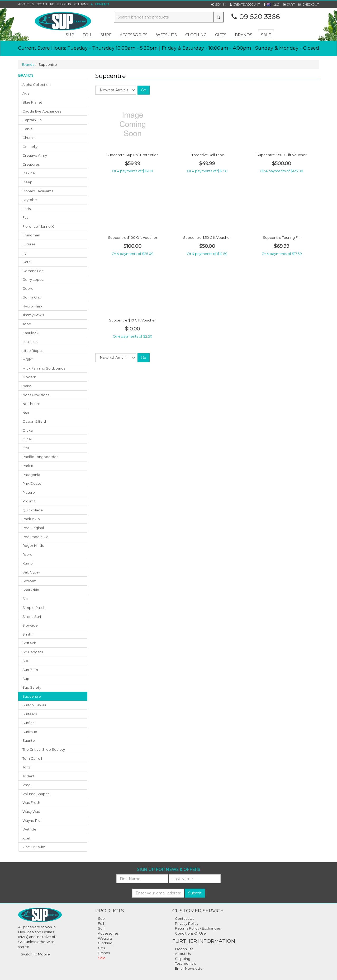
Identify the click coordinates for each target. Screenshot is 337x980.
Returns (81, 4)
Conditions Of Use (190, 933)
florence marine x (38, 226)
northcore (31, 404)
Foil (101, 923)
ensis (27, 209)
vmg (27, 785)
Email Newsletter (189, 968)
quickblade (33, 510)
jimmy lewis (33, 315)
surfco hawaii (34, 705)
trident (29, 776)
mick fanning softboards (44, 368)
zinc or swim (34, 847)
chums (28, 138)
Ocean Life (45, 4)
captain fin (32, 120)
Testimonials (185, 963)
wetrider (30, 829)
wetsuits (166, 35)
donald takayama (38, 191)
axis (26, 93)
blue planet (32, 102)
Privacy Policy (187, 923)
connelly (30, 147)
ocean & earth (35, 421)
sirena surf (32, 617)
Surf (101, 928)
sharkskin (31, 590)
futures (29, 244)
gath (27, 262)
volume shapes (36, 794)
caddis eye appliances (42, 111)
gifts (221, 35)
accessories (134, 35)
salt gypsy (31, 572)
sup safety (32, 687)
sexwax (29, 581)
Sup (101, 918)
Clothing (105, 943)
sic (25, 599)
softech (29, 643)
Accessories (108, 933)
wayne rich (32, 820)
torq (26, 767)
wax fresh (31, 802)
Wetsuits (105, 938)
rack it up (31, 519)
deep (27, 182)
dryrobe (30, 200)
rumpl (28, 563)
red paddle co (35, 537)
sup (70, 35)
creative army (35, 155)
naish (27, 386)
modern (29, 377)
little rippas (33, 351)
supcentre (32, 696)
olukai (28, 430)
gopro (28, 288)
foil (87, 35)
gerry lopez (33, 279)
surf (106, 35)
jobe (27, 324)
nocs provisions (36, 395)
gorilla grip (32, 297)
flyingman (31, 235)
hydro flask (32, 306)
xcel (26, 838)
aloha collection (37, 85)
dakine (29, 173)
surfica (29, 723)
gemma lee (33, 271)
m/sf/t (28, 359)
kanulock (30, 333)
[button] (219, 4)
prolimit (29, 501)
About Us (26, 4)
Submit (195, 893)
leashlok (30, 342)
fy (24, 253)
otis (26, 448)
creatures (31, 164)
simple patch (34, 608)
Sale (266, 35)
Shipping (64, 4)
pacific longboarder (40, 457)
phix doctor (33, 483)
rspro (27, 554)
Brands (244, 35)
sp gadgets (33, 652)
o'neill (28, 439)
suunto (29, 740)
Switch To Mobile (35, 954)
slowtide (30, 625)
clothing (196, 35)
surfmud (30, 732)
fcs (25, 217)
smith (27, 634)
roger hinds (33, 545)
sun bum (30, 670)
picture (29, 492)
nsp (26, 413)
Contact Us (184, 918)
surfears (30, 714)
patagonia (31, 475)
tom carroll (32, 758)
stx (25, 661)
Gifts (102, 948)
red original (33, 528)
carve (28, 129)
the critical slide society (44, 749)
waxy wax (31, 811)
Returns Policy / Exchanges (198, 928)
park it (28, 466)
